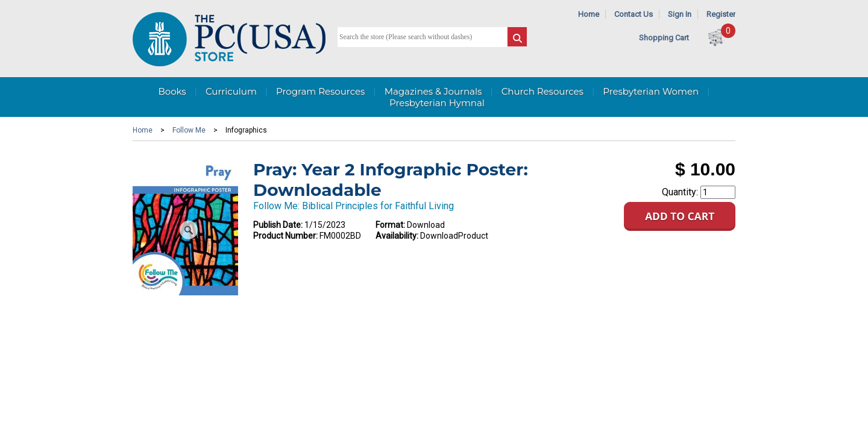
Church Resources (542, 91)
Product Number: (285, 236)
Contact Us (634, 14)
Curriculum (231, 91)
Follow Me (189, 130)
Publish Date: (278, 225)
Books (172, 91)
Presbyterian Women (651, 91)
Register (721, 14)
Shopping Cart (664, 38)
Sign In (680, 14)
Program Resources (320, 91)
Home (589, 14)
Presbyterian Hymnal (437, 103)
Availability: (397, 236)
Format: (390, 225)
